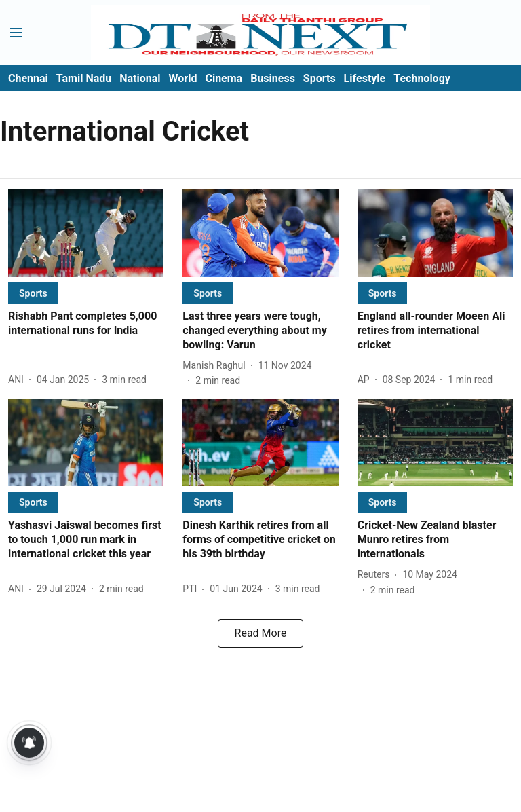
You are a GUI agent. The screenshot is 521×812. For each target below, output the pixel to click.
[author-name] (19, 380)
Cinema (224, 78)
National (140, 78)
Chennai (28, 78)
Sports (320, 78)
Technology (422, 78)
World (183, 78)
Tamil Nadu (84, 78)
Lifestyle (365, 78)
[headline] (86, 324)
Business (273, 78)
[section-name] (33, 293)
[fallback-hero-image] (86, 233)
